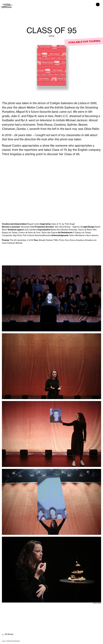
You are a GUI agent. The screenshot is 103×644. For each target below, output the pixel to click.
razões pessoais (7, 6)
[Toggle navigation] (98, 4)
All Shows (9, 634)
